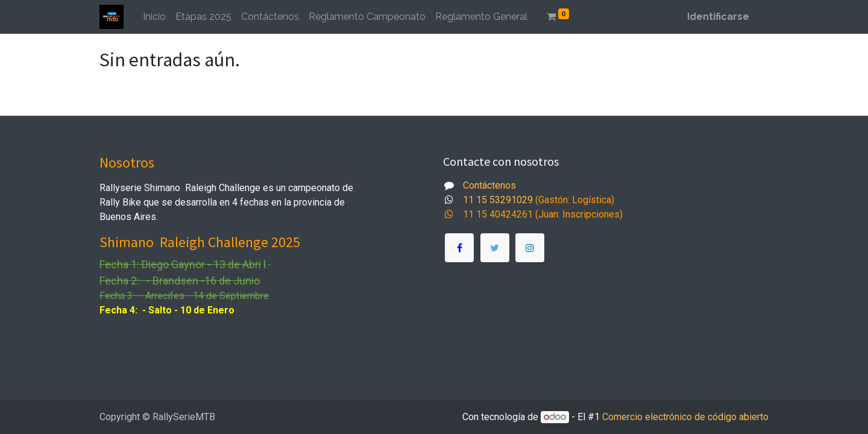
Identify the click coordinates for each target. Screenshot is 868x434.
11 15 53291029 (498, 200)
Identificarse (718, 17)
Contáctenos (489, 185)
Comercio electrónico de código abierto (685, 417)
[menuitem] (154, 17)
